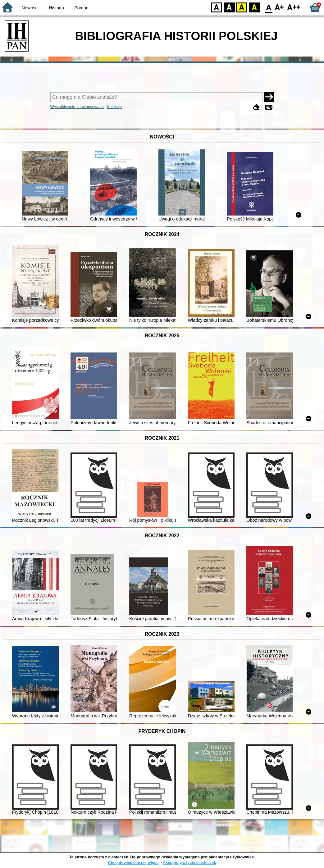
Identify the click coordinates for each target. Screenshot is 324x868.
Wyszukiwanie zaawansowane (77, 107)
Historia (56, 8)
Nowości (30, 8)
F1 (279, 7)
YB (242, 7)
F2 (294, 7)
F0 (269, 7)
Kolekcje (114, 107)
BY (254, 7)
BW (229, 7)
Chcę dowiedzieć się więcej (134, 863)
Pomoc (81, 8)
